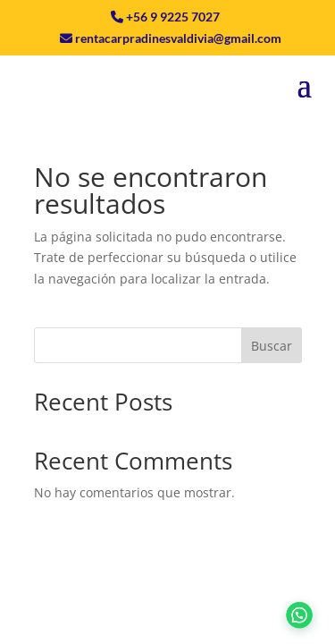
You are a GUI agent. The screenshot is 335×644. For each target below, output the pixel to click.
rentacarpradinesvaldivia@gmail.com (178, 38)
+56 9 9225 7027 (173, 17)
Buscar (272, 346)
